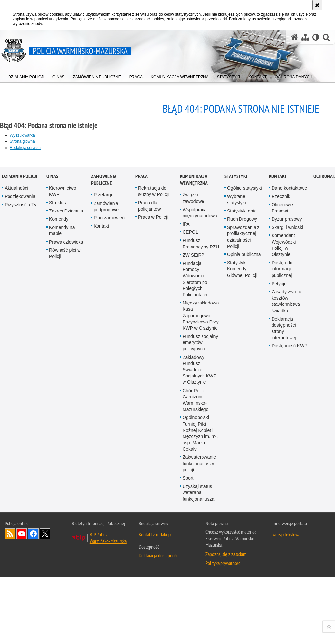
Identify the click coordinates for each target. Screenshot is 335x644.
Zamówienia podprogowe (106, 422)
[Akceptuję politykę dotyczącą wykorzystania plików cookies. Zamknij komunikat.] (317, 5)
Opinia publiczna (244, 470)
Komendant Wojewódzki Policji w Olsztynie (284, 461)
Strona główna (22, 141)
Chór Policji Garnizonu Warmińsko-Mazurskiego (195, 616)
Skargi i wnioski (287, 443)
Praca (141, 392)
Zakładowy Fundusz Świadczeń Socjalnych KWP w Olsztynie (199, 585)
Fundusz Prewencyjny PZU (201, 459)
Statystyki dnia (242, 426)
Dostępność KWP (290, 561)
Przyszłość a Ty (20, 420)
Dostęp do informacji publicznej (282, 484)
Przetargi (103, 410)
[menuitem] (26, 75)
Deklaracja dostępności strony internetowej (284, 544)
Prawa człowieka (66, 457)
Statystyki (236, 392)
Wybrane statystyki (237, 415)
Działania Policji (20, 392)
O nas (52, 392)
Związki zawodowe (193, 413)
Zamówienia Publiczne (104, 395)
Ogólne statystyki (245, 403)
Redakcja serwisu (25, 148)
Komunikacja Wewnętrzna (194, 395)
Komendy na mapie (62, 446)
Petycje (279, 499)
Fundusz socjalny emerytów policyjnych (200, 558)
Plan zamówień (109, 433)
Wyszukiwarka (22, 135)
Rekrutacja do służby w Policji (153, 406)
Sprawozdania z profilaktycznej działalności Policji (243, 452)
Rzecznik (281, 412)
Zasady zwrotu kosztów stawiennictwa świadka (286, 517)
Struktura (58, 418)
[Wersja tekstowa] (316, 37)
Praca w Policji (153, 432)
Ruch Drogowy (242, 434)
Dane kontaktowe (289, 403)
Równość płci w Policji (65, 469)
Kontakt (101, 441)
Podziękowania (20, 412)
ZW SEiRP (194, 470)
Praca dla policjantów (149, 421)
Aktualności (16, 403)
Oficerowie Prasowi (282, 423)
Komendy (59, 434)
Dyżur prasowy (287, 434)
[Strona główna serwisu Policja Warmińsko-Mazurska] (294, 37)
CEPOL (190, 448)
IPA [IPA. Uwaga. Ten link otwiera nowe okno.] (186, 439)
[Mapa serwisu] (305, 37)
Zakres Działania (66, 426)
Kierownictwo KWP (62, 406)
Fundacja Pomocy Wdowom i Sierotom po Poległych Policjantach (195, 494)
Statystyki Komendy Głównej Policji (242, 484)
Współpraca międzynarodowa (200, 428)
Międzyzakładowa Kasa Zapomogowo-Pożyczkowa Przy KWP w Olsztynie (201, 531)
